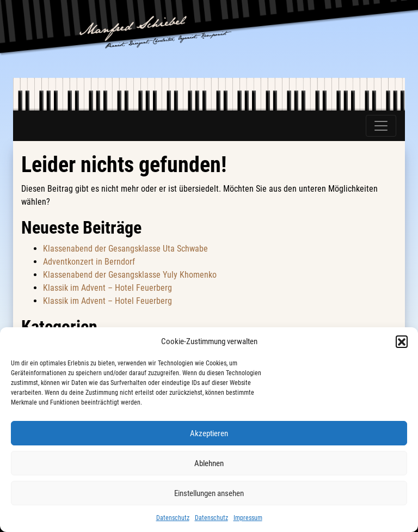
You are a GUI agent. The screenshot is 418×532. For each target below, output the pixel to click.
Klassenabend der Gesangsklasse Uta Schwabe (125, 249)
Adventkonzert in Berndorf (89, 262)
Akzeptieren (209, 433)
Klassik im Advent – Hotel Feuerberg (107, 288)
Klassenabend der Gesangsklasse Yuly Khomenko (130, 275)
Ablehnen (209, 463)
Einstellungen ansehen (209, 493)
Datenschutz (173, 518)
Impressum (248, 518)
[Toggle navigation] (381, 126)
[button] (402, 341)
